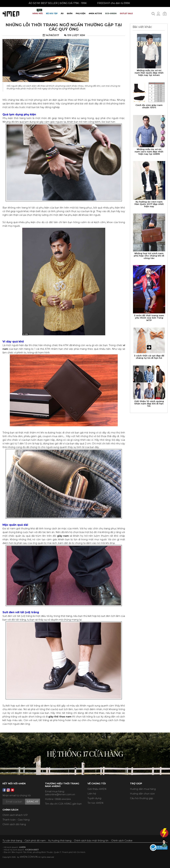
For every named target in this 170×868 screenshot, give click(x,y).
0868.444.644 (63, 799)
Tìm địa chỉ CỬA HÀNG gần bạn (63, 804)
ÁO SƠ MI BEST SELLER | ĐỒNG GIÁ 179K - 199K (54, 3)
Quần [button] (70, 13)
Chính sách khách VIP (15, 815)
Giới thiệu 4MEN (97, 789)
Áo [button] (62, 13)
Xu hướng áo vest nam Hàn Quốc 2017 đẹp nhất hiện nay (149, 204)
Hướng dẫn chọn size (142, 794)
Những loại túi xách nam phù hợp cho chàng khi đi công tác (149, 256)
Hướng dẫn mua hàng (143, 789)
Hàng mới (38, 12)
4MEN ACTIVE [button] (95, 13)
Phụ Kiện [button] (81, 13)
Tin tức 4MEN (95, 803)
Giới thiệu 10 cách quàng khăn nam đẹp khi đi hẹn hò (149, 404)
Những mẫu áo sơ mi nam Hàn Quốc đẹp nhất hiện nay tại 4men (149, 73)
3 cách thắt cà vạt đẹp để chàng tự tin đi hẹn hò (149, 357)
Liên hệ (92, 794)
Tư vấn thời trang (12, 841)
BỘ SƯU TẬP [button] (52, 13)
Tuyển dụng (94, 798)
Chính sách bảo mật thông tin (91, 841)
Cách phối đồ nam (35, 841)
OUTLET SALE (126, 13)
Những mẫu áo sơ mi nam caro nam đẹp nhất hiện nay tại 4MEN (149, 152)
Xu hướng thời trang (60, 841)
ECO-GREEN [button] (111, 13)
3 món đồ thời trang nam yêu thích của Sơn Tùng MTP (149, 318)
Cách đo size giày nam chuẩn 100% (149, 106)
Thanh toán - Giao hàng (16, 820)
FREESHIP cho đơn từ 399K (110, 3)
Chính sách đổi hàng (14, 824)
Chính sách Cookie (122, 841)
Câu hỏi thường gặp (142, 798)
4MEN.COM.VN (29, 857)
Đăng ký (33, 802)
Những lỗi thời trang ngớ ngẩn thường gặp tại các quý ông (64, 27)
